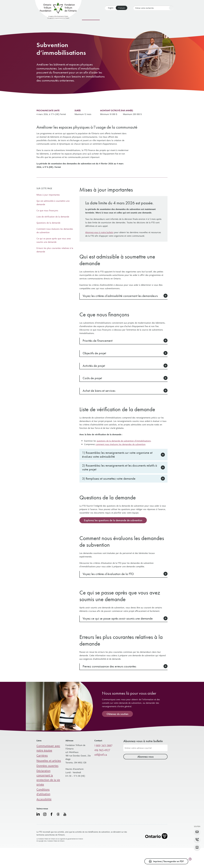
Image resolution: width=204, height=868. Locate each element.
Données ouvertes (45, 767)
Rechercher (171, 8)
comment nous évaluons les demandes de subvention (121, 444)
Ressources (110, 17)
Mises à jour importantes (48, 195)
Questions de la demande (48, 223)
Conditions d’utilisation (47, 779)
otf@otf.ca (99, 758)
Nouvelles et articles (46, 763)
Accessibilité (42, 783)
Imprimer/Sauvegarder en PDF (166, 861)
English (111, 8)
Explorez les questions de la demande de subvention (113, 526)
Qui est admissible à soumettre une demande (53, 202)
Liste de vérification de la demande (53, 216)
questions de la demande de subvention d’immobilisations (124, 441)
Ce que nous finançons (47, 210)
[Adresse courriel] (145, 754)
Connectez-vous (164, 17)
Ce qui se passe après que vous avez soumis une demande (54, 240)
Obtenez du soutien (117, 720)
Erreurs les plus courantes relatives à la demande (55, 250)
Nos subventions (91, 17)
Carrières (41, 759)
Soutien (124, 17)
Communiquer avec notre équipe (48, 753)
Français (122, 8)
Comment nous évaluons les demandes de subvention (55, 230)
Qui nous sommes (142, 17)
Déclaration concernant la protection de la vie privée (49, 773)
